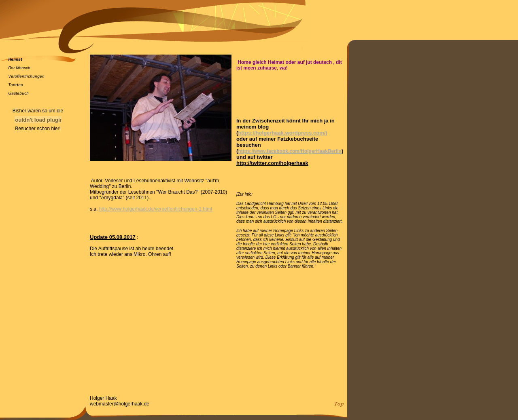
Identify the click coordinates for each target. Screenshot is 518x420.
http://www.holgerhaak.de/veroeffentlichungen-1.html (156, 209)
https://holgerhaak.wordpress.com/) (282, 133)
